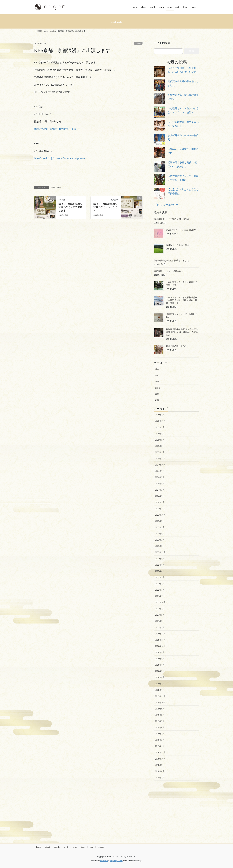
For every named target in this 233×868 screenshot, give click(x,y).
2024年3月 (160, 490)
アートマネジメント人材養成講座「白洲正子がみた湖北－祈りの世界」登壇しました (182, 300)
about (47, 847)
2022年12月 (160, 552)
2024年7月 (160, 471)
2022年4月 (160, 584)
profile (57, 847)
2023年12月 (160, 509)
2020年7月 (160, 665)
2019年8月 (160, 715)
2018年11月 (160, 752)
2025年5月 (160, 440)
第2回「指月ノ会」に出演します (181, 230)
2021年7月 (160, 609)
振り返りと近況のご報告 (177, 245)
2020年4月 (160, 677)
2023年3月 (160, 540)
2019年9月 (160, 709)
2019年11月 (160, 696)
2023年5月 (160, 534)
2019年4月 (160, 734)
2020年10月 (160, 646)
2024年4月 (160, 484)
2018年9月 (160, 765)
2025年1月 (160, 452)
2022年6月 (160, 571)
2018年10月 (160, 759)
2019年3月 (160, 740)
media (138, 43)
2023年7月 (160, 527)
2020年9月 (160, 652)
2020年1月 (160, 690)
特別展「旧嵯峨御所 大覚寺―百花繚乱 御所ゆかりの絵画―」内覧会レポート (182, 332)
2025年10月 (160, 421)
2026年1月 (160, 415)
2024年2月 (160, 496)
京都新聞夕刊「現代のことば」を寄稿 (172, 219)
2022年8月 (160, 559)
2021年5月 (160, 615)
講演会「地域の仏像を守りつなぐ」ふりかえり (105, 207)
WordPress (104, 861)
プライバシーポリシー (166, 205)
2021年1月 (160, 628)
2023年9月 (160, 521)
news (59, 187)
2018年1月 (160, 778)
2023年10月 (160, 515)
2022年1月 (160, 590)
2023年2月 (160, 546)
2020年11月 (160, 640)
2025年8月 (160, 434)
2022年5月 (160, 577)
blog (157, 369)
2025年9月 (160, 427)
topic (157, 381)
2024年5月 (160, 477)
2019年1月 (160, 746)
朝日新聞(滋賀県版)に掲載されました (171, 261)
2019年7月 (160, 721)
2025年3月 (160, 446)
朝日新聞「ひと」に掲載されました (171, 271)
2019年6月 (160, 728)
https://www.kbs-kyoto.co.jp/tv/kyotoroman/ (55, 129)
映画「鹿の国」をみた (176, 346)
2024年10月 (160, 465)
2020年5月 (160, 671)
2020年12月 (160, 634)
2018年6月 (160, 771)
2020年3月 (160, 684)
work (66, 847)
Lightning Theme (116, 861)
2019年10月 (160, 703)
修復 (157, 394)
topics (158, 388)
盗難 (157, 400)
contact (101, 847)
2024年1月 (160, 502)
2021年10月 (160, 602)
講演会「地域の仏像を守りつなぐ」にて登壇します (70, 207)
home (39, 847)
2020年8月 (160, 659)
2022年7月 (160, 565)
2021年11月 (160, 596)
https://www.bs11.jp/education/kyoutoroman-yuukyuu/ (60, 158)
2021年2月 (160, 621)
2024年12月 (160, 459)
